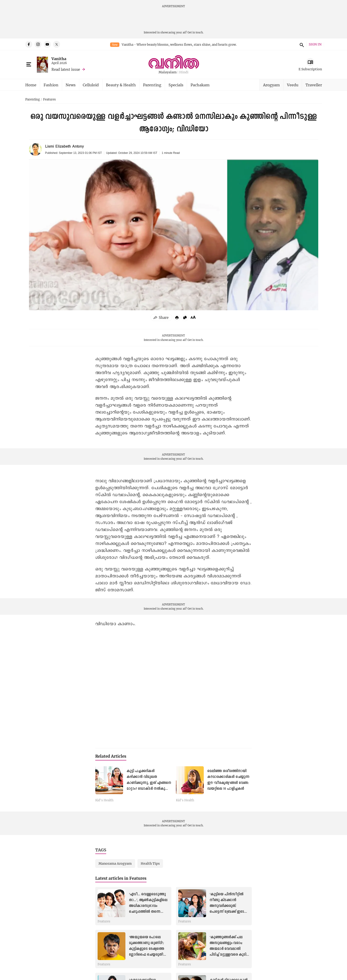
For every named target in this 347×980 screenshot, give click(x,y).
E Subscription (310, 69)
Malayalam (168, 72)
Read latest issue (66, 69)
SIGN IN (315, 44)
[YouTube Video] (173, 686)
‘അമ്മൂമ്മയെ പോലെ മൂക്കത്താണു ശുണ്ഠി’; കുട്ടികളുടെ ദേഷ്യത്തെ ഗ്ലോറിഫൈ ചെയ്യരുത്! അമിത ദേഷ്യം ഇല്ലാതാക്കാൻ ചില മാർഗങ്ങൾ (146, 955)
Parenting (152, 85)
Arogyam (271, 85)
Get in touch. (196, 32)
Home (31, 85)
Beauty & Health (121, 85)
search (301, 44)
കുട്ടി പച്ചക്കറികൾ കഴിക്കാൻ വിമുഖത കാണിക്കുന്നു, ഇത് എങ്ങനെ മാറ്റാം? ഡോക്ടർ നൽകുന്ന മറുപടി (149, 783)
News (71, 85)
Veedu (293, 85)
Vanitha (59, 59)
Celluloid (91, 85)
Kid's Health (104, 800)
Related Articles (111, 756)
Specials (176, 85)
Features (49, 100)
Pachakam (200, 85)
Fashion (51, 85)
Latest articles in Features (121, 878)
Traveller (314, 85)
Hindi (184, 72)
